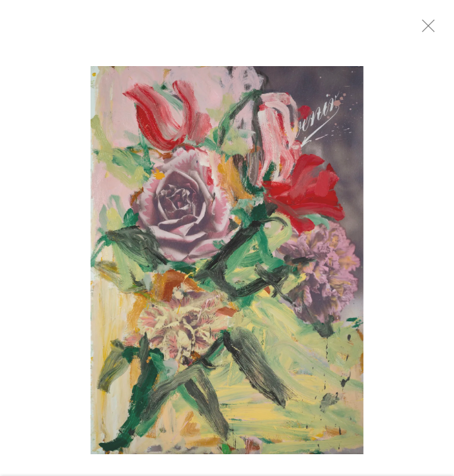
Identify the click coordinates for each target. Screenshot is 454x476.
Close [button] (435, 30)
